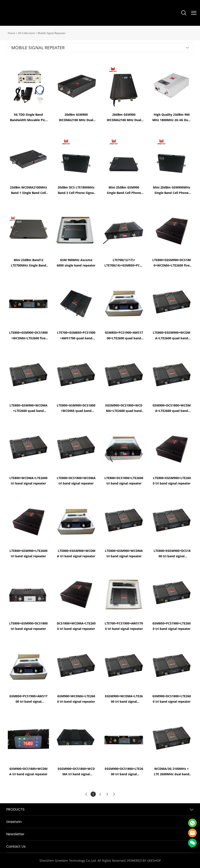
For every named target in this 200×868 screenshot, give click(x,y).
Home (11, 33)
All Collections (26, 33)
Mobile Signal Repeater (52, 33)
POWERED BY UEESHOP (144, 861)
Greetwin (14, 822)
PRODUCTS (15, 809)
